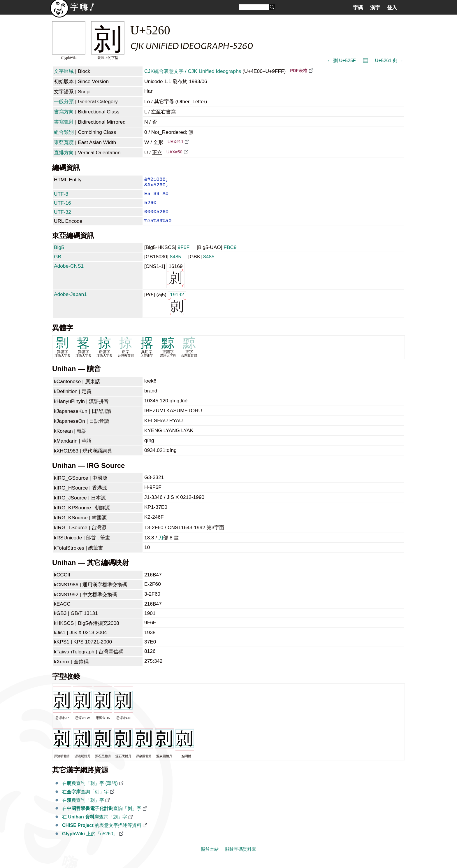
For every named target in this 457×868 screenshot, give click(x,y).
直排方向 (64, 152)
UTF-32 (63, 217)
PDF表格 (299, 71)
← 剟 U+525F (341, 61)
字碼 (358, 8)
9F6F (184, 255)
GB (58, 264)
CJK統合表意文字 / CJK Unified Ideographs (193, 71)
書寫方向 (64, 112)
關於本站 (210, 857)
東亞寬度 (64, 142)
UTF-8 (61, 197)
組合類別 (64, 132)
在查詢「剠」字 (85, 799)
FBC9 (230, 255)
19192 (177, 311)
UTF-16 (63, 207)
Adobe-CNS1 (69, 273)
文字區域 (64, 71)
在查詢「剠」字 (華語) (90, 791)
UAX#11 (176, 142)
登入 (392, 8)
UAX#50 (174, 152)
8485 (176, 264)
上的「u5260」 (90, 841)
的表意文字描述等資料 (102, 833)
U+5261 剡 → (389, 61)
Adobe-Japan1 (70, 302)
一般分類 (64, 101)
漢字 (375, 8)
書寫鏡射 (64, 122)
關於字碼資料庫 (241, 857)
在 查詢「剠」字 (95, 824)
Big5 (59, 255)
